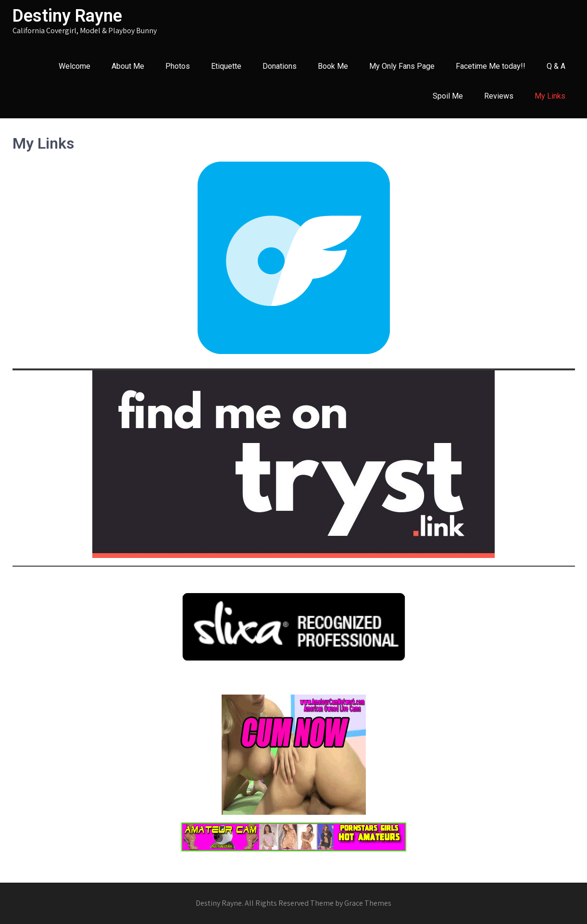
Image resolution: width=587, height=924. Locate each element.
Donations (280, 66)
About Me (128, 66)
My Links (550, 96)
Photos (178, 66)
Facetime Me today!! (491, 66)
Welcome (75, 66)
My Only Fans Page (402, 66)
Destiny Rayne (67, 16)
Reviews (499, 96)
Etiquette (226, 66)
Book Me (333, 66)
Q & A (556, 66)
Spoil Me (448, 96)
